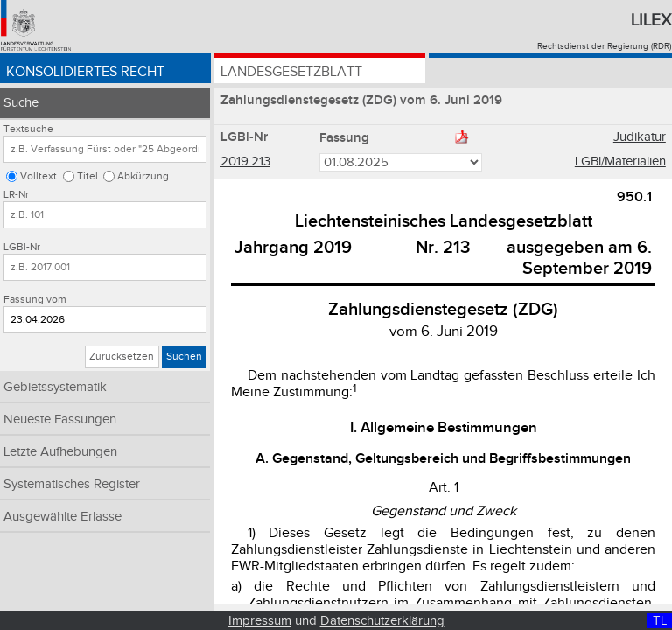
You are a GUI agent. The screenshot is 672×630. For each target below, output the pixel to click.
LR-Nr (16, 195)
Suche (21, 103)
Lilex (651, 20)
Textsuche (28, 129)
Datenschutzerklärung (382, 621)
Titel (87, 176)
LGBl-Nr (22, 247)
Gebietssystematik (55, 387)
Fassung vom (35, 300)
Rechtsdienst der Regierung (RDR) (604, 46)
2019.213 (245, 161)
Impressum (260, 621)
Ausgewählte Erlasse (63, 517)
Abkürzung (143, 176)
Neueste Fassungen (60, 420)
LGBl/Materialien (620, 161)
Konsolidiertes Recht (85, 72)
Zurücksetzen (122, 357)
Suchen (184, 357)
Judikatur (640, 137)
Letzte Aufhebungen (60, 452)
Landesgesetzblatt (291, 72)
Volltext (38, 176)
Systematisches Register (72, 484)
